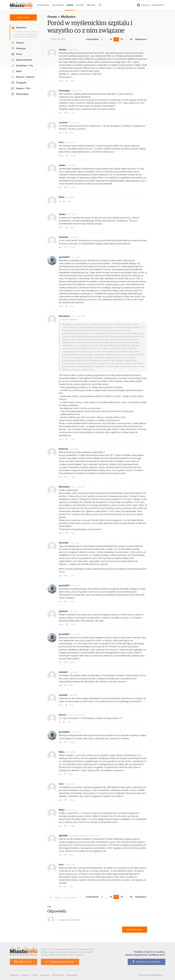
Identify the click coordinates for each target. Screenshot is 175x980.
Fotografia (19, 83)
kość (61, 142)
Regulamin (72, 975)
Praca (17, 54)
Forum (70, 5)
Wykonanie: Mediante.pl (151, 975)
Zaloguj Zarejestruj (150, 5)
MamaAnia (64, 316)
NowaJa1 (63, 237)
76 (111, 39)
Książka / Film (21, 88)
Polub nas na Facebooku (146, 962)
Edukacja (18, 49)
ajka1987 (63, 836)
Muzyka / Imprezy (23, 77)
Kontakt (80, 5)
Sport (16, 71)
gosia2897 (64, 257)
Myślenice (19, 28)
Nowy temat (23, 17)
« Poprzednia (92, 39)
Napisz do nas (23, 962)
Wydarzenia (43, 5)
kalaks (62, 165)
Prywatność (58, 975)
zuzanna (63, 122)
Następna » (141, 39)
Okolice (17, 43)
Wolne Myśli (20, 94)
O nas (34, 975)
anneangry (65, 91)
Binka (62, 197)
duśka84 (63, 672)
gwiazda (63, 611)
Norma (62, 715)
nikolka (63, 50)
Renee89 (64, 543)
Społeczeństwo (21, 60)
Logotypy (45, 975)
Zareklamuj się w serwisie (59, 962)
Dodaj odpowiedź (58, 39)
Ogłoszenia (58, 5)
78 (122, 39)
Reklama (91, 5)
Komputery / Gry (22, 66)
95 (131, 39)
